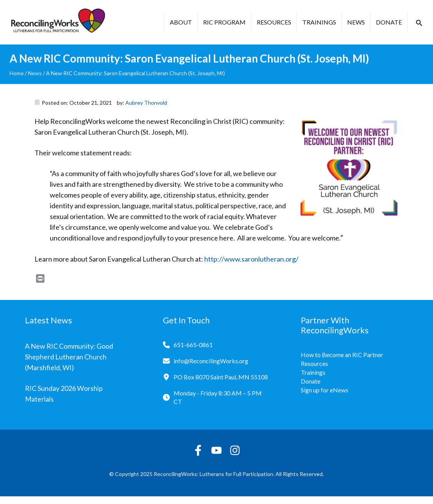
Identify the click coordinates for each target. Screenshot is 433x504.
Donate (389, 22)
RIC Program (224, 22)
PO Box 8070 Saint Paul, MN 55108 (221, 377)
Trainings (319, 22)
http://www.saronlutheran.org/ (251, 259)
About (181, 22)
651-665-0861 (193, 345)
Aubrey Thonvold (146, 103)
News (356, 22)
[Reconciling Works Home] (57, 22)
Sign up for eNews (325, 390)
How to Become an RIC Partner (342, 355)
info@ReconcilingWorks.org (211, 361)
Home (17, 73)
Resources (274, 22)
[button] (419, 23)
